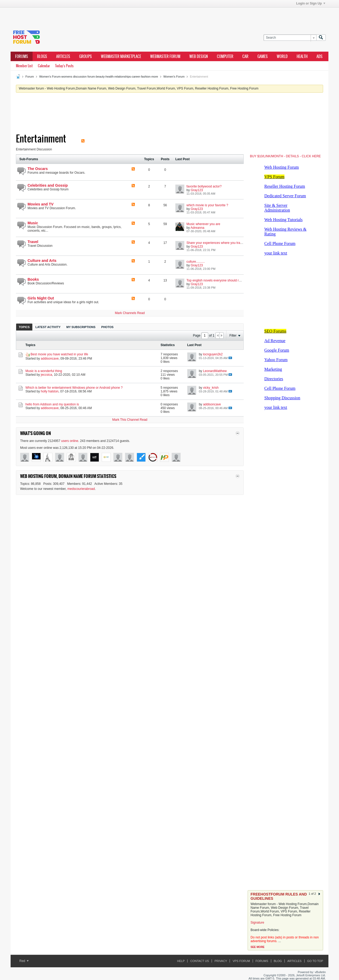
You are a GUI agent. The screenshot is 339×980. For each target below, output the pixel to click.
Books (33, 279)
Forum (30, 77)
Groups (86, 56)
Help (181, 961)
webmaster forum (165, 56)
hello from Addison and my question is (52, 404)
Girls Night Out (41, 298)
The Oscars (38, 169)
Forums (22, 56)
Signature (257, 923)
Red (24, 961)
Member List (24, 66)
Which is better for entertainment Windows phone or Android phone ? (74, 388)
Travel (33, 242)
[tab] (24, 327)
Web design (199, 56)
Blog (278, 961)
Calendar (44, 66)
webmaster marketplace (121, 56)
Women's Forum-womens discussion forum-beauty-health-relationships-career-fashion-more (99, 77)
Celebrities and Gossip (48, 185)
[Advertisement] (90, 15)
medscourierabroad (81, 489)
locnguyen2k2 (213, 354)
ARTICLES (63, 56)
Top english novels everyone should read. (216, 280)
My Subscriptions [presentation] (81, 327)
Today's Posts (64, 66)
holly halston (50, 391)
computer (225, 56)
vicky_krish (211, 388)
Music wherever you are (203, 224)
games (263, 56)
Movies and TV (41, 204)
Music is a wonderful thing (44, 371)
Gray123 (197, 190)
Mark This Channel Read (130, 420)
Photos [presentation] (107, 327)
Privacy (221, 961)
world (282, 56)
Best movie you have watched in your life (59, 354)
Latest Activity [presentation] (48, 327)
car (245, 56)
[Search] (290, 38)
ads (320, 56)
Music (33, 223)
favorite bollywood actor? (204, 186)
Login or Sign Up (311, 3)
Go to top (315, 961)
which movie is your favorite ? (207, 205)
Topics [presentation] (24, 327)
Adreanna (197, 228)
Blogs (42, 56)
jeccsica (46, 375)
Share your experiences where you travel (215, 243)
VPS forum (241, 961)
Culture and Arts (42, 261)
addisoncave (50, 359)
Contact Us (200, 961)
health (302, 56)
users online (70, 441)
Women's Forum (174, 77)
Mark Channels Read (130, 313)
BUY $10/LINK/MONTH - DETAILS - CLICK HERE (286, 156)
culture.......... (196, 262)
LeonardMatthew (215, 371)
